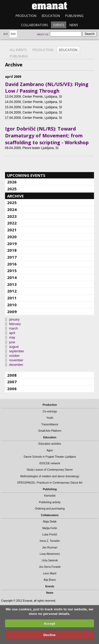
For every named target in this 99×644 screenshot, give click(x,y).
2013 (12, 284)
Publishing (74, 16)
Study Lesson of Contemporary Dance (50, 470)
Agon (50, 450)
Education (51, 16)
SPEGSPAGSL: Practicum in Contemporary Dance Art (50, 483)
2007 (12, 382)
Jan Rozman (50, 548)
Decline (49, 635)
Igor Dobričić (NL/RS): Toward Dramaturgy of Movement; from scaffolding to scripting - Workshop (47, 135)
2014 (12, 277)
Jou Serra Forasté (50, 567)
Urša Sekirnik (50, 560)
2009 (12, 312)
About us (43, 34)
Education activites (50, 444)
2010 (12, 305)
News (74, 25)
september (17, 351)
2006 (12, 389)
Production (26, 16)
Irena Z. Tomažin (50, 541)
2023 (12, 216)
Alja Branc (50, 580)
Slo (6, 34)
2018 (12, 250)
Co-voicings (50, 411)
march (14, 328)
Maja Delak (50, 522)
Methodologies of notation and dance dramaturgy (50, 476)
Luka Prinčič (50, 535)
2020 (12, 237)
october (15, 356)
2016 (12, 264)
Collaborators (34, 25)
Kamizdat (50, 496)
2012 (12, 291)
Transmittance (50, 424)
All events (18, 50)
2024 (12, 209)
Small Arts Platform (50, 431)
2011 (12, 298)
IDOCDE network (50, 463)
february (15, 324)
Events (59, 25)
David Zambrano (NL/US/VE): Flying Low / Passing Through (47, 88)
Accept (49, 623)
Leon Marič (50, 573)
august (14, 347)
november (16, 360)
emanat (49, 6)
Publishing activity (50, 502)
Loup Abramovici (50, 554)
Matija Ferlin (50, 528)
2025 (12, 189)
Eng (13, 34)
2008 (12, 375)
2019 (12, 244)
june (12, 342)
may (12, 337)
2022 (12, 223)
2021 (12, 230)
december (16, 365)
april (12, 333)
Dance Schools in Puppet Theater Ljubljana (50, 457)
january (14, 319)
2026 (12, 182)
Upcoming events (26, 175)
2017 (12, 257)
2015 (12, 271)
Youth (50, 418)
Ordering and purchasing (50, 509)
